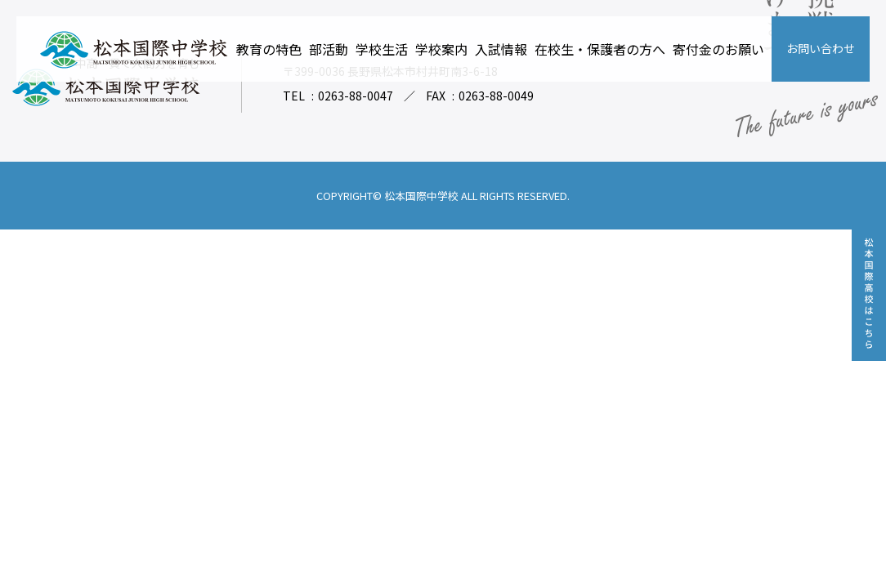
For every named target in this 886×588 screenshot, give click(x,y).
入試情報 (501, 49)
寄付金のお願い (718, 49)
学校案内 (441, 49)
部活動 (329, 49)
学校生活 (382, 49)
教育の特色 (269, 49)
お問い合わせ (821, 48)
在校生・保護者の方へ (600, 49)
